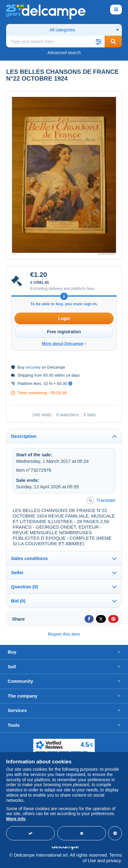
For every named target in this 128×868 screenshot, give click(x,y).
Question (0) (25, 587)
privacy (113, 860)
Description (24, 436)
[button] (98, 42)
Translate (101, 500)
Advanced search (64, 53)
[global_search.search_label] (55, 42)
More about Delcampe (64, 344)
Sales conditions (29, 558)
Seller (17, 572)
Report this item (64, 634)
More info (16, 819)
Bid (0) (18, 601)
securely (33, 367)
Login (64, 318)
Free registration (64, 332)
